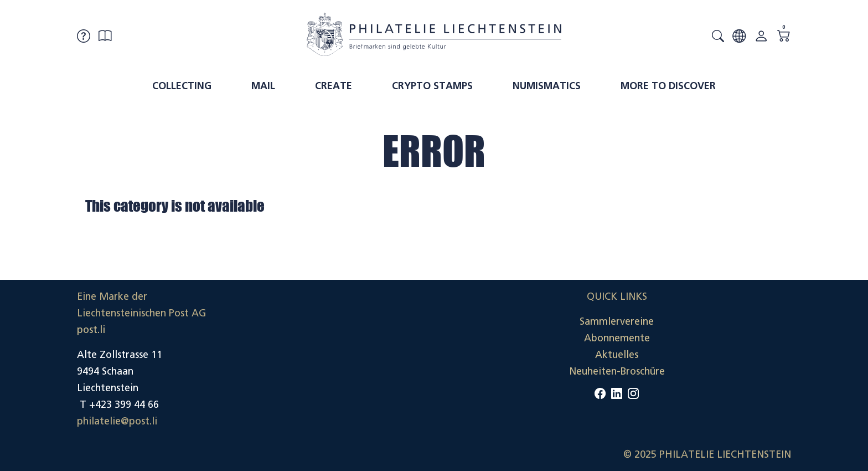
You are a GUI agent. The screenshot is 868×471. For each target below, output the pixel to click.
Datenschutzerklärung (741, 355)
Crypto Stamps (432, 86)
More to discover (668, 86)
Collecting (182, 86)
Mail (263, 86)
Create (334, 86)
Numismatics (547, 86)
